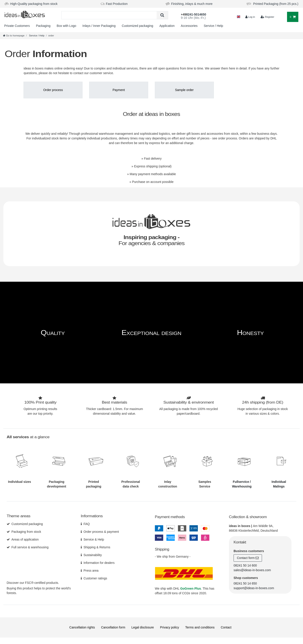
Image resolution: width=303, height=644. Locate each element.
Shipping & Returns (97, 547)
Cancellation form (113, 627)
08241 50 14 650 (245, 583)
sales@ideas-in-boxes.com (252, 570)
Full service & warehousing (30, 547)
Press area (91, 570)
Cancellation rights (82, 627)
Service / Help (213, 26)
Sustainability (93, 555)
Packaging (43, 26)
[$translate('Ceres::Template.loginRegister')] (268, 17)
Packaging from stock (26, 531)
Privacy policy (170, 627)
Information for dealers (99, 563)
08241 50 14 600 (245, 565)
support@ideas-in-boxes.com (254, 588)
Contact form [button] (248, 558)
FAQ (87, 524)
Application (167, 26)
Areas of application (25, 539)
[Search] (162, 15)
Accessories (189, 26)
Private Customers (17, 26)
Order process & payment (101, 531)
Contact (226, 627)
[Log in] (250, 17)
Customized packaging (138, 26)
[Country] (239, 17)
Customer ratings (95, 578)
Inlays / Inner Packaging (99, 26)
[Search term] (109, 15)
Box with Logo (67, 26)
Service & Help (94, 539)
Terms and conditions (200, 627)
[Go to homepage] (14, 36)
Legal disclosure (143, 627)
